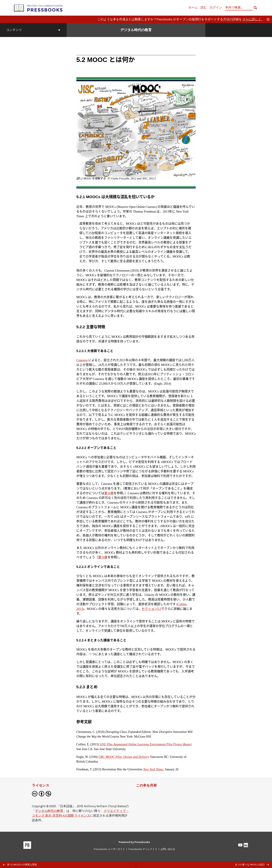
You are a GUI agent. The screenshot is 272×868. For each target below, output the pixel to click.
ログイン (216, 7)
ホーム (193, 7)
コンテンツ (33, 30)
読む (204, 7)
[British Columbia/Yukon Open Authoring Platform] (38, 8)
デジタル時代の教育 (49, 811)
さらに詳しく (252, 19)
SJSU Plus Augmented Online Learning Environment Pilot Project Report (146, 744)
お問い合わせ (168, 849)
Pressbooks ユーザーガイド (109, 849)
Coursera (82, 360)
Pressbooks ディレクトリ (143, 849)
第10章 (109, 493)
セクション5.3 (152, 609)
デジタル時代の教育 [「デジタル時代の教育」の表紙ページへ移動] (136, 30)
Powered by (134, 842)
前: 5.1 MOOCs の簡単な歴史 (20, 865)
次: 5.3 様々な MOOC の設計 (252, 865)
